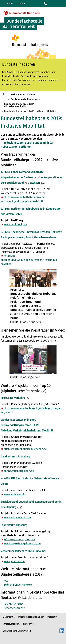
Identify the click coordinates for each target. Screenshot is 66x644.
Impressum (52, 617)
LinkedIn (62, 631)
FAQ (6, 580)
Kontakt (45, 4)
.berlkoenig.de (15, 224)
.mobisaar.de (15, 494)
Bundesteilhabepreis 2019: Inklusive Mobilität (20, 105)
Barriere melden (51, 4)
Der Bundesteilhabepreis (25, 99)
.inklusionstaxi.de (17, 517)
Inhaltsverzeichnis (12, 624)
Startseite (4, 94)
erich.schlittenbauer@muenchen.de (25, 449)
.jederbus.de (14, 561)
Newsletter (29, 624)
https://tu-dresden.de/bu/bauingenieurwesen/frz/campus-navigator (29, 260)
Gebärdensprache (57, 4)
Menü (10, 3)
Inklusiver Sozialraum (23, 94)
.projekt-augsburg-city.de (22, 543)
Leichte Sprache (63, 4)
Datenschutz (9, 617)
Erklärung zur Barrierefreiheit (17, 631)
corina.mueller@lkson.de (19, 471)
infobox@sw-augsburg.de (19, 539)
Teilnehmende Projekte (18, 584)
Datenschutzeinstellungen (31, 617)
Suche (22, 3)
